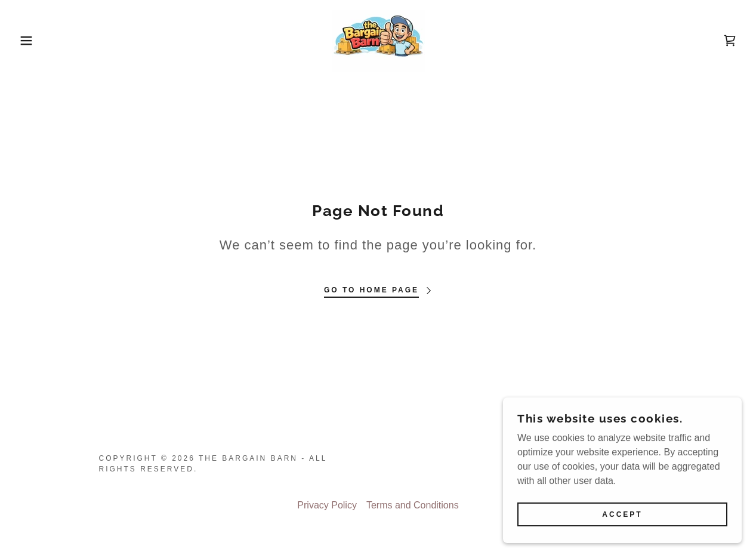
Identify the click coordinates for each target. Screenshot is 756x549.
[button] (38, 41)
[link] (378, 40)
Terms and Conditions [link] (413, 505)
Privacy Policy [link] (327, 505)
